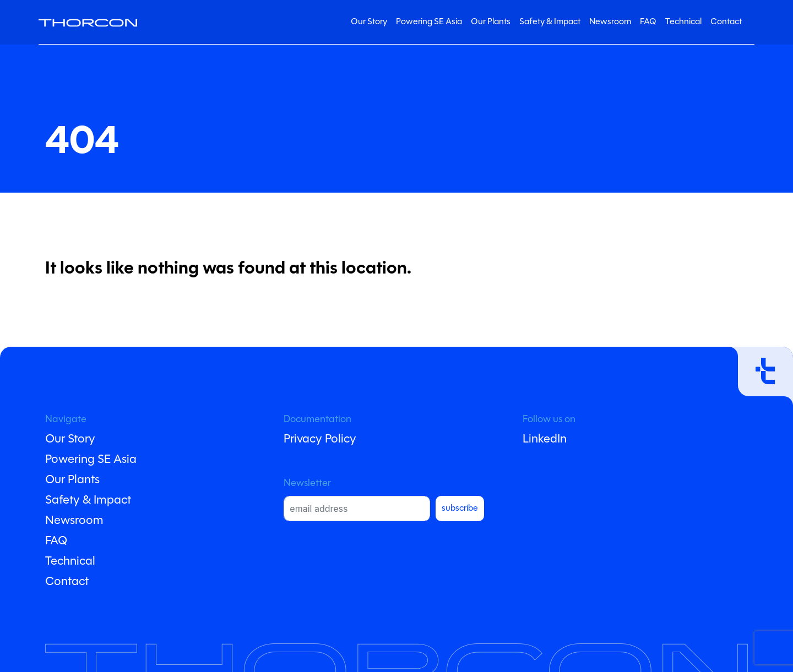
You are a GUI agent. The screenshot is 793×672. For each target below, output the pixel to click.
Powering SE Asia (429, 22)
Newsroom (610, 22)
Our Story (369, 22)
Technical (683, 22)
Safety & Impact (550, 22)
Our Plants (491, 22)
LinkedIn (545, 439)
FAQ (648, 22)
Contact (726, 22)
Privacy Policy (320, 439)
